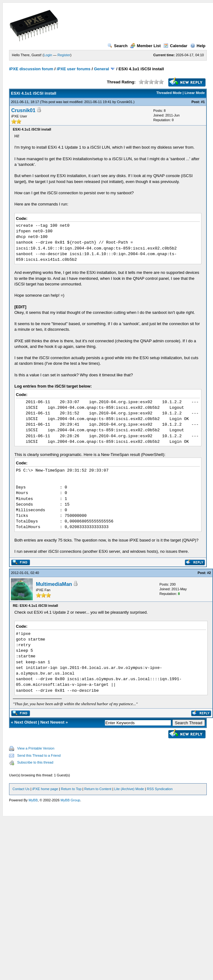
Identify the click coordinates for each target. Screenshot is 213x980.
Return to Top (71, 789)
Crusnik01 (125, 102)
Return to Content (98, 789)
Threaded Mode (169, 93)
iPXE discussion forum (31, 69)
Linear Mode (195, 93)
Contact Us (21, 789)
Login (48, 55)
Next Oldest (26, 722)
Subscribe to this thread (35, 762)
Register (64, 55)
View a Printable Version (36, 748)
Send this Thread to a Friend (39, 755)
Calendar (175, 46)
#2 (209, 573)
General (102, 69)
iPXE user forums (73, 69)
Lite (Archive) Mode (129, 789)
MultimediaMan (54, 584)
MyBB (33, 800)
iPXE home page (45, 789)
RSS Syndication (160, 789)
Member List (146, 46)
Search (117, 46)
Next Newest (52, 722)
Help (198, 46)
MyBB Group (70, 800)
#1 (203, 102)
